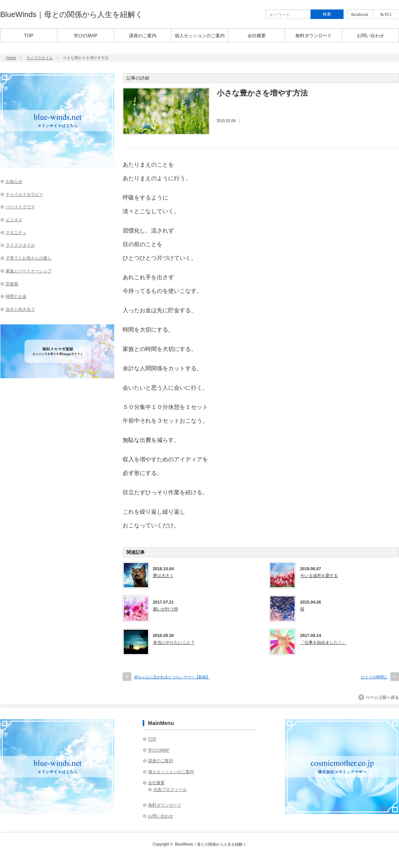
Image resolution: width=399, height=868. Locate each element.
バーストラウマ (20, 207)
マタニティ (16, 233)
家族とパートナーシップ (29, 271)
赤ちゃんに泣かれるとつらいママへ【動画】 (172, 677)
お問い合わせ (371, 36)
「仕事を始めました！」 (323, 642)
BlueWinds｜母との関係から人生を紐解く (72, 14)
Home (11, 58)
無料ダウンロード (314, 36)
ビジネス (14, 220)
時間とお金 (16, 296)
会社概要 (257, 36)
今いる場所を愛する (319, 576)
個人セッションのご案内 (200, 36)
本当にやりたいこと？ (174, 642)
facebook (360, 14)
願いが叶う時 (166, 609)
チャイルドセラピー (24, 194)
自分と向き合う (20, 309)
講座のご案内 (143, 36)
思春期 (12, 284)
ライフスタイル (39, 58)
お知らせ (14, 181)
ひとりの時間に (374, 677)
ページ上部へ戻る (382, 697)
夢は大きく (163, 576)
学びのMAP (85, 36)
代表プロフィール (170, 789)
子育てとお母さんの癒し (29, 258)
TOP (28, 36)
